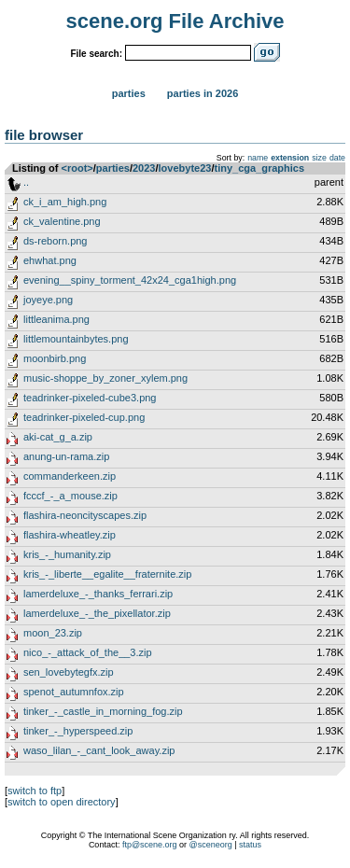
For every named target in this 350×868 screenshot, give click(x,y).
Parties (129, 93)
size (319, 158)
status (250, 845)
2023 (144, 168)
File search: (96, 54)
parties (113, 168)
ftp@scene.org (150, 845)
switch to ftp (35, 791)
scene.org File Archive (175, 21)
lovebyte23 (185, 168)
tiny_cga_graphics (259, 168)
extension (290, 158)
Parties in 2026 (203, 93)
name (258, 158)
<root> (77, 168)
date (337, 158)
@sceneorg (211, 845)
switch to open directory (62, 802)
